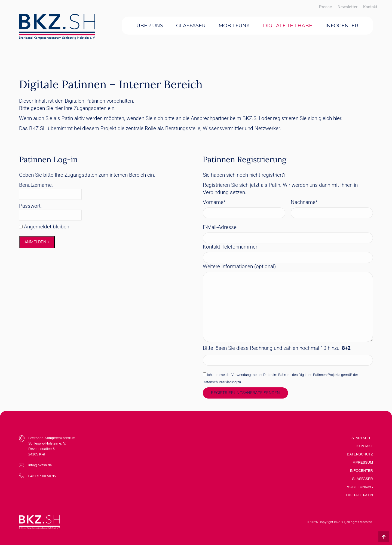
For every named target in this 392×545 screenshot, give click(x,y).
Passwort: (30, 206)
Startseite (362, 438)
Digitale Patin (360, 495)
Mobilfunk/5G (360, 487)
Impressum (362, 462)
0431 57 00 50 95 (42, 476)
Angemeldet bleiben (47, 227)
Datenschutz (360, 454)
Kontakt (365, 446)
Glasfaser (362, 479)
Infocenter (362, 471)
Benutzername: (36, 185)
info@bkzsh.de (40, 465)
